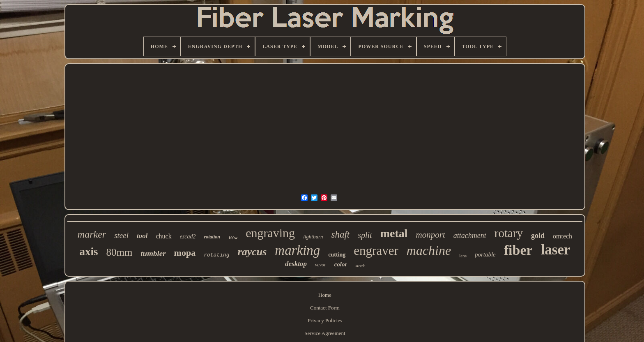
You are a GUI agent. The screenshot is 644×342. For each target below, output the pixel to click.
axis (89, 252)
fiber (518, 250)
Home (325, 295)
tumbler (153, 253)
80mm (119, 252)
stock (360, 266)
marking (297, 250)
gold (538, 236)
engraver (376, 251)
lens (463, 256)
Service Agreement (325, 333)
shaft (341, 235)
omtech (562, 236)
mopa (185, 253)
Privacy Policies (325, 320)
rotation (212, 237)
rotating (216, 255)
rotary (509, 233)
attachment (470, 236)
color (341, 264)
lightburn (313, 237)
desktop (296, 264)
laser (556, 250)
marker (92, 234)
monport (431, 235)
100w (233, 238)
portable (485, 254)
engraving (270, 233)
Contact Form (325, 308)
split (365, 235)
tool (142, 236)
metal (394, 233)
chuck (163, 236)
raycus (252, 252)
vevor (321, 265)
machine (429, 250)
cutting (337, 255)
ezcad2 (188, 237)
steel (121, 235)
